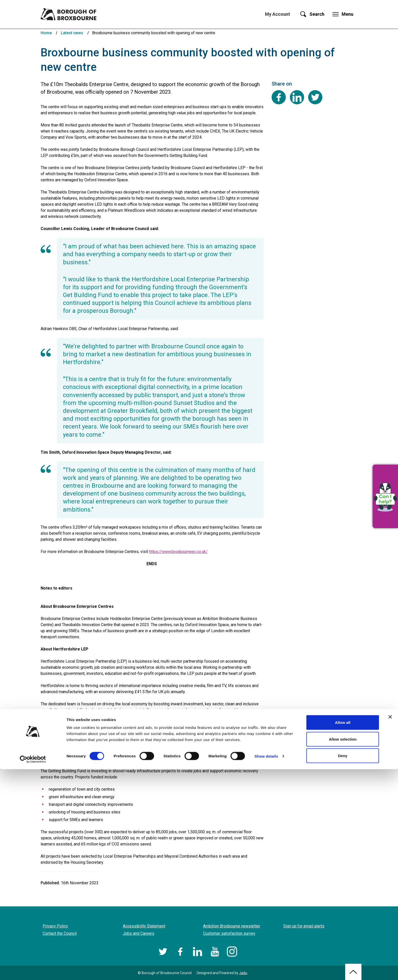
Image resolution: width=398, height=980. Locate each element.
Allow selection (343, 950)
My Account (278, 14)
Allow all (343, 933)
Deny (343, 966)
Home (46, 33)
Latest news (72, 33)
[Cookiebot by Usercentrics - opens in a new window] (33, 970)
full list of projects (64, 759)
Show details (266, 967)
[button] (385, 496)
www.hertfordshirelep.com (159, 716)
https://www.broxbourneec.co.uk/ (178, 552)
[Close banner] (390, 928)
